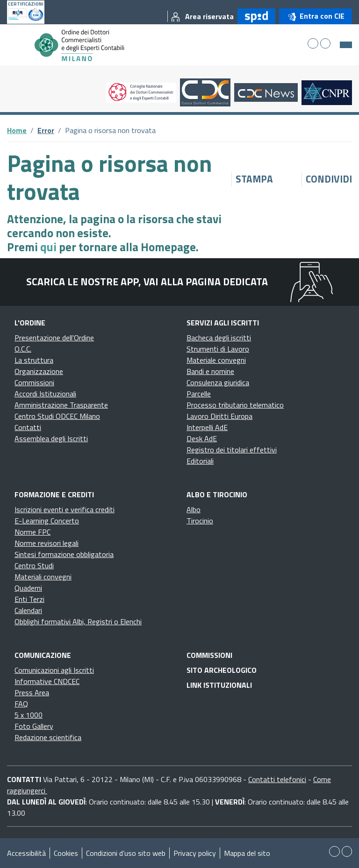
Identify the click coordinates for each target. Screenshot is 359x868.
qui (48, 247)
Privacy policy (195, 853)
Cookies (66, 853)
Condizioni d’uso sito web (126, 853)
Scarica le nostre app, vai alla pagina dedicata (147, 282)
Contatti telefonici (277, 779)
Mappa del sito (247, 853)
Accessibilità (26, 853)
